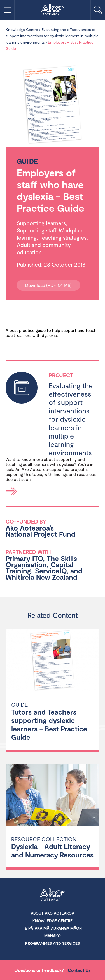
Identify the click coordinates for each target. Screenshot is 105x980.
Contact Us (79, 970)
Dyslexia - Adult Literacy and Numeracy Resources (52, 851)
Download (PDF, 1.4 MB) (48, 285)
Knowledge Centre (22, 30)
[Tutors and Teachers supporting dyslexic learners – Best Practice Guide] (53, 661)
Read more (11, 491)
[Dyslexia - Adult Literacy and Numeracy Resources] (53, 796)
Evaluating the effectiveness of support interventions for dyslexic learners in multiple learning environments (52, 36)
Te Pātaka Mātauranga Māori (53, 928)
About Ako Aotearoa (53, 913)
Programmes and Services (53, 943)
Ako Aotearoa (53, 895)
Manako (53, 936)
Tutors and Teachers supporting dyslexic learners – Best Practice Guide (49, 724)
